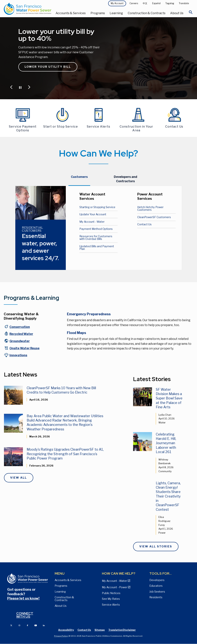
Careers (134, 3)
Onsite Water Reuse (24, 348)
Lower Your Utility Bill (48, 67)
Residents (156, 597)
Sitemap (100, 630)
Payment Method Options (96, 229)
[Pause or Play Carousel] (20, 87)
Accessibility (66, 630)
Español (156, 3)
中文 (145, 3)
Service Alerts (111, 605)
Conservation (20, 327)
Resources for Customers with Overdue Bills (96, 238)
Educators (156, 586)
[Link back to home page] (28, 9)
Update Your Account (93, 214)
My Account (117, 3)
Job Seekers (157, 592)
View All (19, 478)
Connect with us (25, 615)
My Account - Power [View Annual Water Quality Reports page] (115, 587)
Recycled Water (21, 334)
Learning (116, 13)
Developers (157, 580)
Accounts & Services (71, 13)
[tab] (79, 179)
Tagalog (170, 3)
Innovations (18, 355)
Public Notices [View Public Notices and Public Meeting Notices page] (111, 593)
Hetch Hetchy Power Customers (150, 208)
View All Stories (156, 546)
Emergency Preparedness (89, 314)
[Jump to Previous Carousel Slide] (11, 87)
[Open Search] (191, 13)
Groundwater (20, 341)
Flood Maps (76, 333)
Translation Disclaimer (122, 630)
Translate (184, 3)
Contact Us (144, 224)
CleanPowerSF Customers (154, 217)
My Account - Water (92, 222)
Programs (98, 13)
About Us (177, 13)
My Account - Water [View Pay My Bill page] (114, 581)
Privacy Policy (61, 636)
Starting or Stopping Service (97, 207)
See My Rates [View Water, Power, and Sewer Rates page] (111, 599)
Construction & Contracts (147, 13)
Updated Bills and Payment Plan (97, 248)
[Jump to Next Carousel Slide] (29, 87)
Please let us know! (23, 598)
